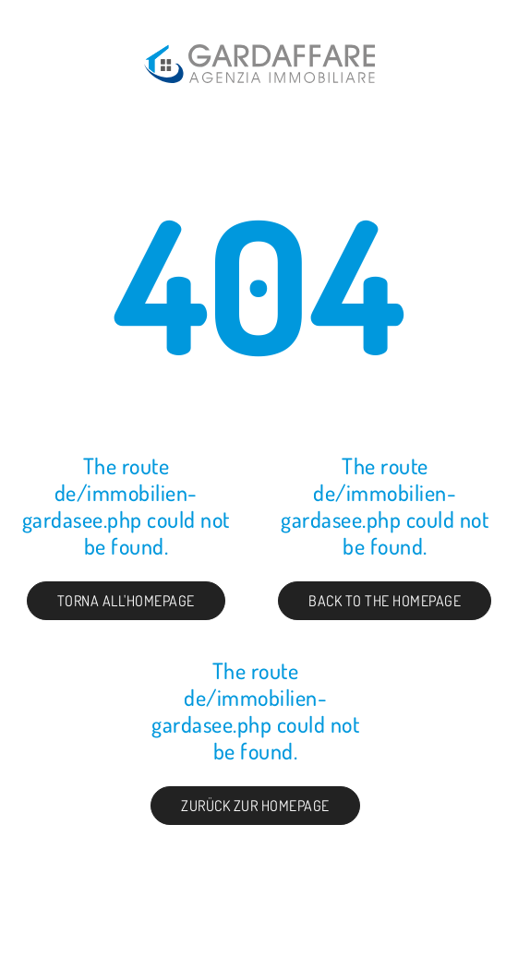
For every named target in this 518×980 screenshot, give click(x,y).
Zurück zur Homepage (255, 806)
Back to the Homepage (385, 601)
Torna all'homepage (126, 601)
